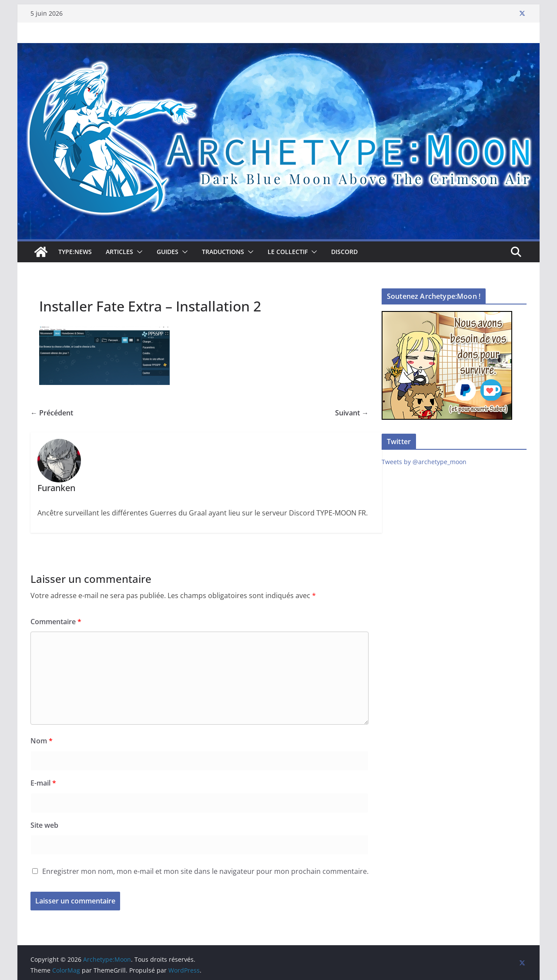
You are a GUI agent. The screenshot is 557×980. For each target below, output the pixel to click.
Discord (344, 252)
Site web (44, 825)
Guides (168, 252)
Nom (42, 741)
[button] (138, 252)
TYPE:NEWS (75, 252)
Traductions (223, 252)
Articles (119, 252)
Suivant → (352, 413)
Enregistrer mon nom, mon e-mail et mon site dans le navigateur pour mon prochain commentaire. (205, 871)
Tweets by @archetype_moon (424, 462)
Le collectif (288, 252)
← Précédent (52, 413)
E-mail (43, 783)
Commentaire (56, 622)
